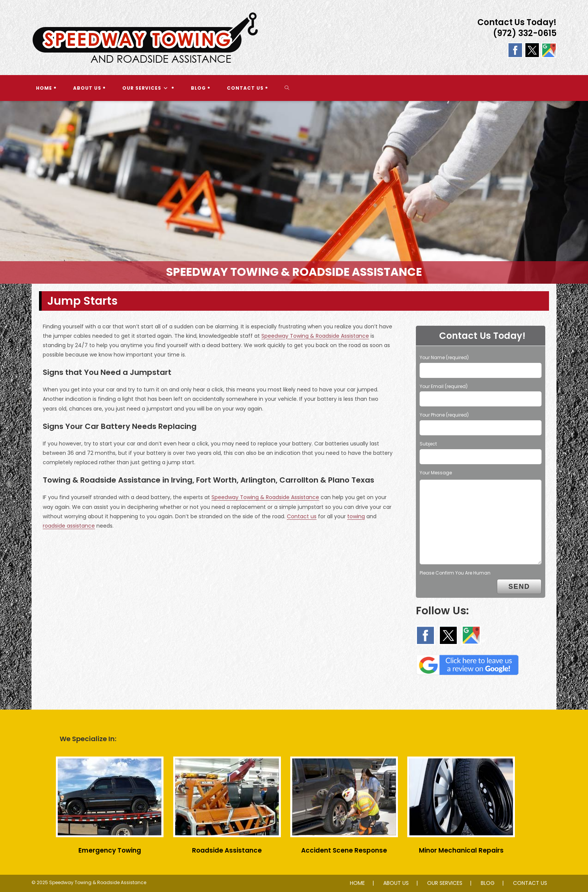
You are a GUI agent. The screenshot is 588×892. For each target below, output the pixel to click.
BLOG (488, 883)
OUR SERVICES (445, 883)
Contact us (302, 516)
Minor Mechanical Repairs (461, 850)
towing (356, 516)
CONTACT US (530, 883)
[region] (294, 192)
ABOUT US (396, 883)
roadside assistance (69, 526)
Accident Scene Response (344, 850)
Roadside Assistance (227, 850)
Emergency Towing (110, 850)
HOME (357, 883)
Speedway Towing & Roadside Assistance (315, 336)
